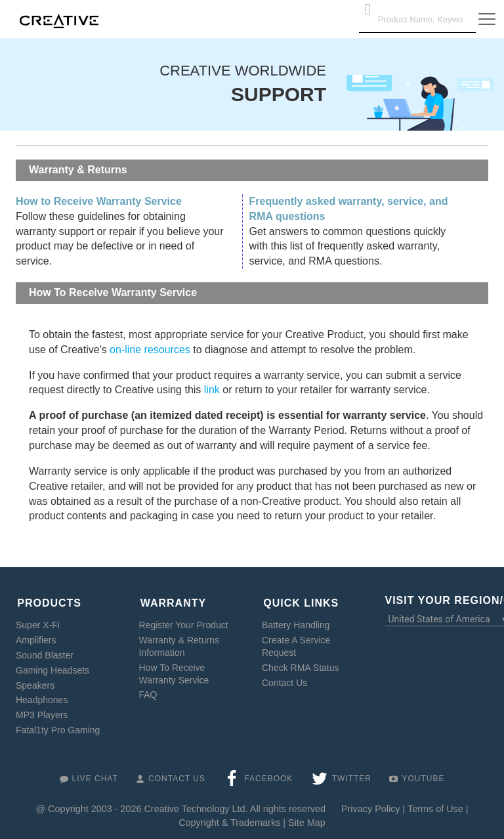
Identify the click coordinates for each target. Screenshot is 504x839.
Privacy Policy (371, 806)
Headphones (42, 697)
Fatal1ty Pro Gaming (58, 727)
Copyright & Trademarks (229, 819)
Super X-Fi (38, 622)
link (212, 390)
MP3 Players (42, 712)
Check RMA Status (301, 664)
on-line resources (150, 350)
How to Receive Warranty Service (99, 201)
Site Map (307, 819)
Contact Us (284, 679)
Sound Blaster (45, 652)
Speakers (35, 682)
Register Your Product (184, 622)
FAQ (148, 692)
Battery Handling (296, 622)
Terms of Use (435, 806)
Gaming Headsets (52, 667)
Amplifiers (36, 637)
